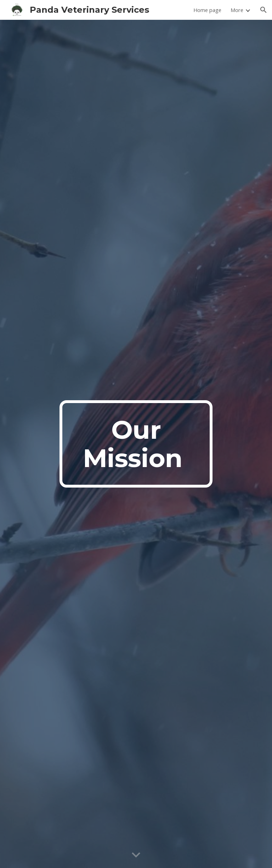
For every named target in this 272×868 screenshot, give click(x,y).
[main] (136, 444)
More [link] (237, 10)
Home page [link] (207, 10)
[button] (263, 10)
